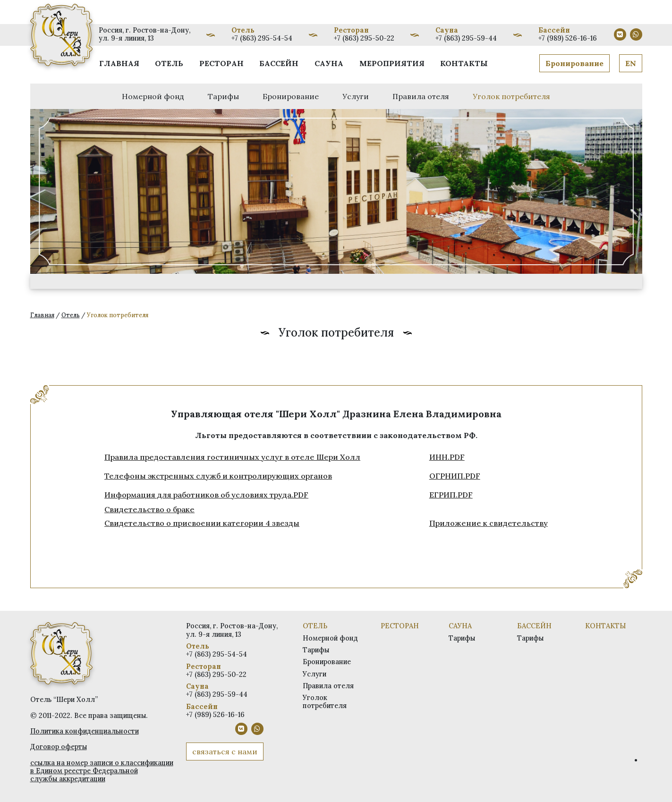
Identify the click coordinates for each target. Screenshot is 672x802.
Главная (119, 63)
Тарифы (223, 96)
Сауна (329, 63)
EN (631, 63)
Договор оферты (59, 747)
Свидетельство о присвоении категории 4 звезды (202, 523)
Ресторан (221, 63)
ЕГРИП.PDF (451, 495)
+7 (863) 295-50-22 (364, 38)
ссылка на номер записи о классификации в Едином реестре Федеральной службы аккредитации (102, 771)
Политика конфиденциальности (85, 731)
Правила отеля (421, 96)
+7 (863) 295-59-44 (466, 38)
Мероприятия (392, 63)
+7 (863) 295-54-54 (262, 38)
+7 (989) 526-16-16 (568, 38)
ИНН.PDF (447, 457)
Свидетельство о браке (149, 509)
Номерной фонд (153, 96)
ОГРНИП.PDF (455, 476)
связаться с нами (225, 751)
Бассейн (279, 63)
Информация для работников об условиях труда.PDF (206, 495)
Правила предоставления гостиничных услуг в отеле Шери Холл (232, 457)
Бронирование (574, 63)
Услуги (356, 96)
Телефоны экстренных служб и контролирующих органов (218, 476)
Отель (169, 63)
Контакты (464, 63)
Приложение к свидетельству (489, 523)
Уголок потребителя (511, 96)
